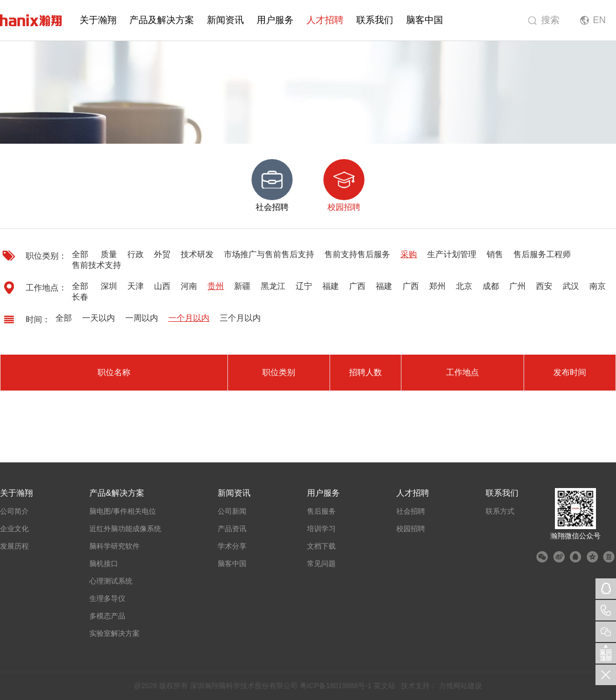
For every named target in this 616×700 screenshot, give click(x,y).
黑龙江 (273, 286)
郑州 (437, 286)
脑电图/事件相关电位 (123, 511)
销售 (495, 254)
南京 (598, 286)
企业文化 (14, 529)
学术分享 (232, 546)
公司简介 (14, 511)
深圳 (109, 286)
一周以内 (142, 318)
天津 (136, 286)
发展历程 (14, 546)
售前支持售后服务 (357, 254)
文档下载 (321, 546)
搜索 (550, 20)
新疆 (242, 286)
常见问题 (321, 563)
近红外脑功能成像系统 (125, 529)
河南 (189, 286)
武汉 (571, 286)
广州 (517, 286)
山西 (162, 286)
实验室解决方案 (114, 633)
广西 (357, 286)
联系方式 (500, 511)
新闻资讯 (225, 20)
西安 (544, 286)
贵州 (216, 286)
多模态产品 (107, 616)
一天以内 (99, 318)
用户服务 (275, 20)
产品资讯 (232, 529)
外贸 (162, 254)
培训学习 (321, 529)
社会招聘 (411, 511)
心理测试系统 (111, 581)
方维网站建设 (460, 686)
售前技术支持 (97, 265)
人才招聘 (325, 20)
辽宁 (304, 286)
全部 (80, 254)
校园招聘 (411, 529)
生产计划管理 (452, 254)
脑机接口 (104, 563)
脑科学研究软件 (114, 546)
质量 (109, 254)
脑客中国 (425, 20)
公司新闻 (232, 511)
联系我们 (375, 20)
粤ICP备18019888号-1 (336, 686)
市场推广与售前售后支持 (269, 254)
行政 (136, 254)
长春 (80, 297)
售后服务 (321, 511)
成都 (491, 286)
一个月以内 (189, 318)
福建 (331, 286)
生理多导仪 (107, 598)
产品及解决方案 (162, 20)
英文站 (384, 686)
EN (599, 20)
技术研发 (197, 254)
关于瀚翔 (98, 20)
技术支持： (419, 686)
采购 (409, 254)
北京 (464, 286)
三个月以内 (240, 318)
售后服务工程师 (542, 254)
